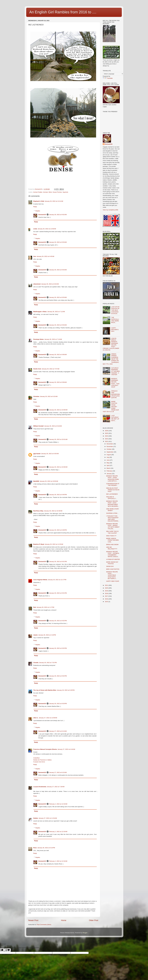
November (110, 446)
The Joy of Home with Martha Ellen (45, 690)
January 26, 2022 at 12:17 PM (57, 580)
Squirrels (65, 192)
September (110, 452)
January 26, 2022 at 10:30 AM (53, 511)
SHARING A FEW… (112, 513)
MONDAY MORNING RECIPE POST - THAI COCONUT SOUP (115, 383)
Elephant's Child (39, 201)
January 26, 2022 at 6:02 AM (50, 284)
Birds (50, 192)
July (108, 457)
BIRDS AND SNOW (112, 545)
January (109, 474)
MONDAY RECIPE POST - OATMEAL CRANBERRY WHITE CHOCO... (113, 554)
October (109, 449)
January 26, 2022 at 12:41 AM (54, 201)
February (110, 471)
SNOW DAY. (110, 566)
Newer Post (33, 920)
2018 (107, 593)
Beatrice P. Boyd (39, 544)
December (110, 444)
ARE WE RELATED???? (112, 548)
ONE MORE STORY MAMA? (113, 510)
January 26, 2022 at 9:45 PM (58, 495)
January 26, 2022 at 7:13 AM (53, 339)
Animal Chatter (38, 192)
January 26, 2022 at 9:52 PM (58, 621)
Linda (35, 229)
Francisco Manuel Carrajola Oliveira (45, 749)
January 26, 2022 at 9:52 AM (58, 215)
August (109, 455)
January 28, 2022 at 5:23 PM (46, 848)
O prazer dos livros (39, 762)
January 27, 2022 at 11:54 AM (48, 818)
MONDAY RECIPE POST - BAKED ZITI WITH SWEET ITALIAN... (113, 526)
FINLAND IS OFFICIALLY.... (112, 498)
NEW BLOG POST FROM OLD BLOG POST (113, 490)
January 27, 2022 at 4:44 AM (66, 749)
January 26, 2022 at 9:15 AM (49, 396)
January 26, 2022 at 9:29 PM (66, 690)
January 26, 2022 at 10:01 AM (58, 439)
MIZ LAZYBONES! (112, 494)
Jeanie (35, 635)
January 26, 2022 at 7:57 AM (51, 369)
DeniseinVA (42, 215)
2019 (107, 591)
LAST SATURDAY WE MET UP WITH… (115, 418)
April (108, 465)
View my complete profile (110, 210)
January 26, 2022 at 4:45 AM (45, 256)
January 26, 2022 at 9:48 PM (58, 530)
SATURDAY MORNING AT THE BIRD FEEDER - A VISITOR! (115, 371)
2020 (107, 588)
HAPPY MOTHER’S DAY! (115, 330)
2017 (107, 596)
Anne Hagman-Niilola (40, 580)
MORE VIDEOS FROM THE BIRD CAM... (112, 540)
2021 (107, 585)
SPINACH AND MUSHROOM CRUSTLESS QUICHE (115, 394)
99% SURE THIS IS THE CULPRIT (112, 532)
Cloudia (36, 663)
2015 (107, 602)
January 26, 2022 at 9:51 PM (58, 562)
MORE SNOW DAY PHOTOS (112, 563)
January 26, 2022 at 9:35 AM (50, 454)
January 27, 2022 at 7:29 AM (56, 787)
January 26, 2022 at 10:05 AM (49, 481)
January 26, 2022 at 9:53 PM (58, 704)
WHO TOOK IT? (111, 536)
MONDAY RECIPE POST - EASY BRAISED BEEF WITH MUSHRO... (113, 504)
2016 (107, 599)
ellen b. (36, 718)
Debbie (36, 818)
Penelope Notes (38, 339)
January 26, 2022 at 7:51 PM (48, 663)
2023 (107, 439)
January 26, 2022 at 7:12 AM (56, 312)
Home (64, 920)
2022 (107, 441)
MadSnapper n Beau (40, 312)
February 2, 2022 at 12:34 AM (58, 861)
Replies (38, 211)
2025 (107, 433)
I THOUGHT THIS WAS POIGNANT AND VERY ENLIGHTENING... (113, 519)
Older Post (94, 920)
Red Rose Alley (38, 511)
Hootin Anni (37, 369)
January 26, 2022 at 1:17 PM (45, 607)
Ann (35, 256)
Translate (108, 78)
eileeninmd (37, 284)
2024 (107, 436)
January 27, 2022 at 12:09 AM (48, 718)
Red (35, 607)
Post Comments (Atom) (44, 925)
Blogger (85, 933)
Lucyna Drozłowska (40, 787)
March (109, 468)
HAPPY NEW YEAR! (113, 581)
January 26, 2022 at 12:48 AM (47, 229)
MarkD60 (36, 481)
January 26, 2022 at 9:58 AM (58, 382)
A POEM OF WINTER (113, 559)
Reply (35, 207)
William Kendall (38, 426)
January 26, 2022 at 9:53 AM (58, 242)
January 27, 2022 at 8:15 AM (58, 772)
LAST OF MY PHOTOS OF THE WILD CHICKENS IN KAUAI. (115, 310)
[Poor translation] (8, 950)
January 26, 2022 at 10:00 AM (58, 410)
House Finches (57, 192)
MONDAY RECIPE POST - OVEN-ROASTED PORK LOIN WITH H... (113, 478)
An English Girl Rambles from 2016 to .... (63, 12)
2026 (107, 431)
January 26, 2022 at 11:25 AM (54, 544)
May (108, 463)
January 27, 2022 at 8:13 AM (58, 731)
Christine (36, 396)
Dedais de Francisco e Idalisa (42, 760)
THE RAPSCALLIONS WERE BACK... (115, 320)
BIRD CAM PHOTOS (113, 569)
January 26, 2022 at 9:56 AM (58, 355)
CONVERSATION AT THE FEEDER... (113, 484)
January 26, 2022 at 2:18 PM (47, 635)
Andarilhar (36, 758)
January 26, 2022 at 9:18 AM (53, 426)
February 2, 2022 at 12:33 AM (58, 804)
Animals (45, 192)
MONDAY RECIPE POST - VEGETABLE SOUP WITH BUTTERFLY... (112, 575)
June (108, 460)
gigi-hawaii (37, 454)
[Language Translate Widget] (113, 74)
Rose (35, 848)
